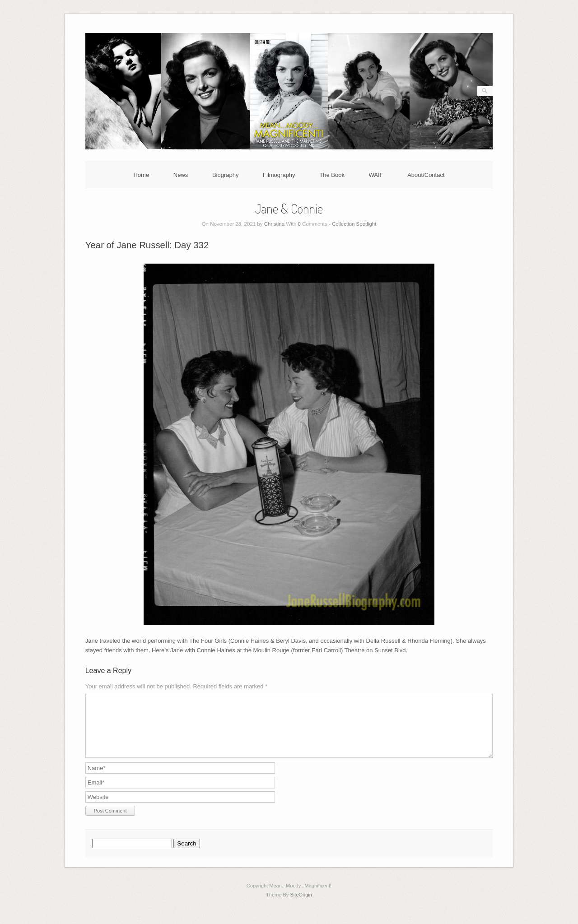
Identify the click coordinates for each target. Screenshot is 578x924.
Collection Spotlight (354, 224)
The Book (332, 175)
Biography (226, 175)
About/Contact (426, 175)
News (181, 175)
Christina (274, 224)
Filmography (279, 175)
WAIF (376, 175)
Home (141, 175)
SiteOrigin (301, 905)
